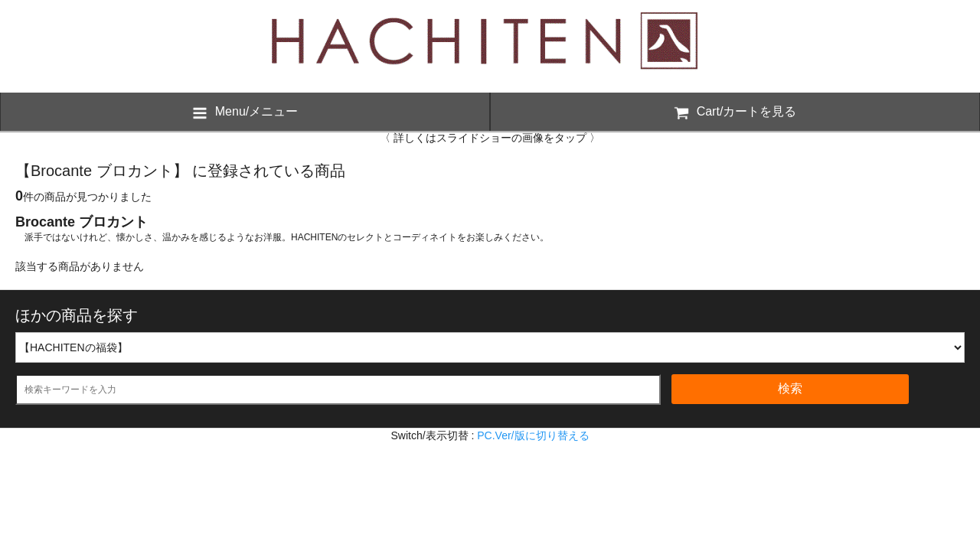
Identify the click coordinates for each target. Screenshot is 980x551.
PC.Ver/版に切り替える (533, 435)
